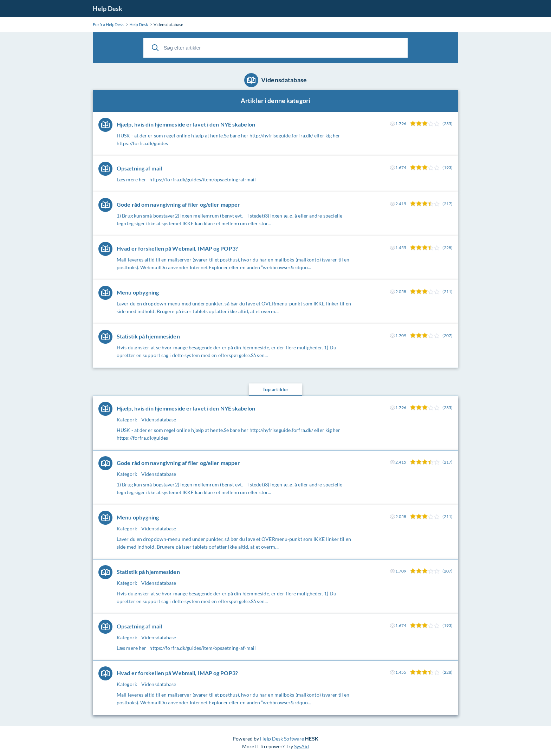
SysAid (302, 746)
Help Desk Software (282, 739)
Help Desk (108, 8)
